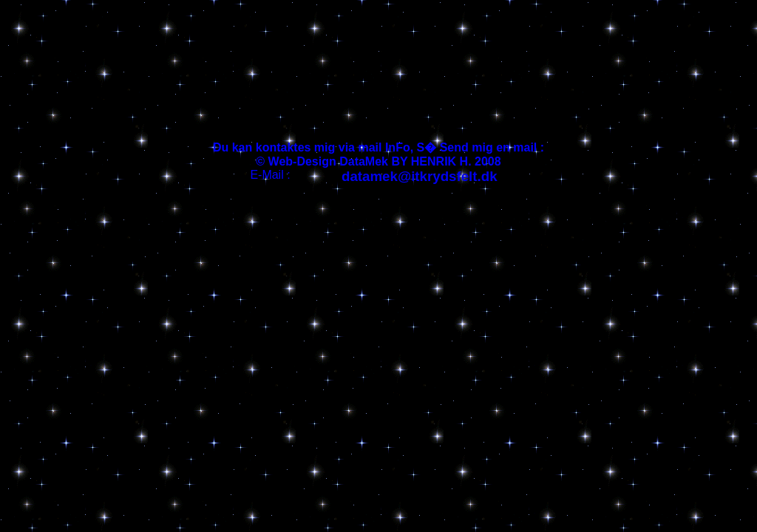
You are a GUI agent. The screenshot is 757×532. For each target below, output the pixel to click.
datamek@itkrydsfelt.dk (420, 176)
